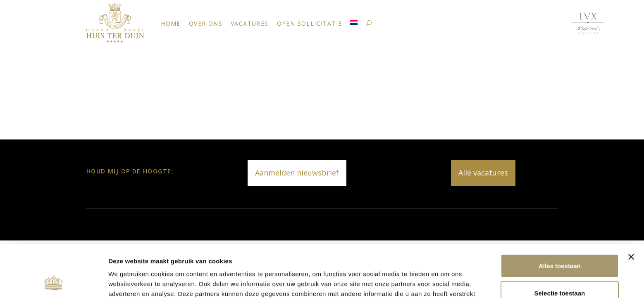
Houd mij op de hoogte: (130, 171)
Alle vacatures (483, 173)
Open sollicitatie (310, 23)
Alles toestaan (560, 217)
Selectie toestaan (560, 244)
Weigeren (559, 271)
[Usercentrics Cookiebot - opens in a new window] (54, 282)
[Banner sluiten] (631, 208)
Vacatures (250, 23)
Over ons (206, 23)
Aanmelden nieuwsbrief (297, 173)
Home (171, 23)
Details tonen (447, 282)
